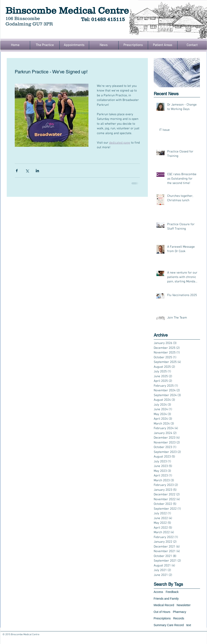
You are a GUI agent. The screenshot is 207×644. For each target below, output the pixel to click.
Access (158, 592)
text (189, 625)
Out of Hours (162, 612)
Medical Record (164, 605)
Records (179, 618)
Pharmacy (180, 612)
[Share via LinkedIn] (37, 171)
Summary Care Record (169, 625)
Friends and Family (166, 599)
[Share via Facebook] (17, 171)
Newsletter (184, 605)
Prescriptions (162, 618)
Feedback (172, 592)
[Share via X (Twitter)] (27, 171)
